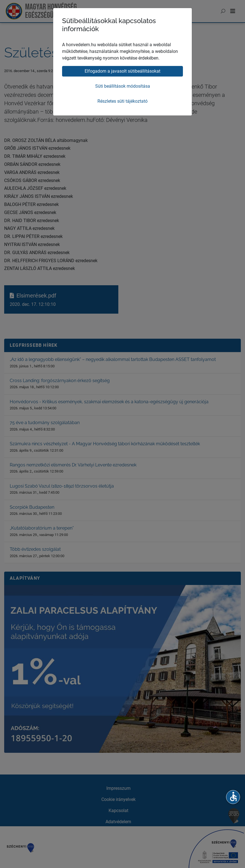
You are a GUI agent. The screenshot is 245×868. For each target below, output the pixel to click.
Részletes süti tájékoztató (122, 101)
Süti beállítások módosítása (123, 86)
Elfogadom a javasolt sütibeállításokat (122, 71)
